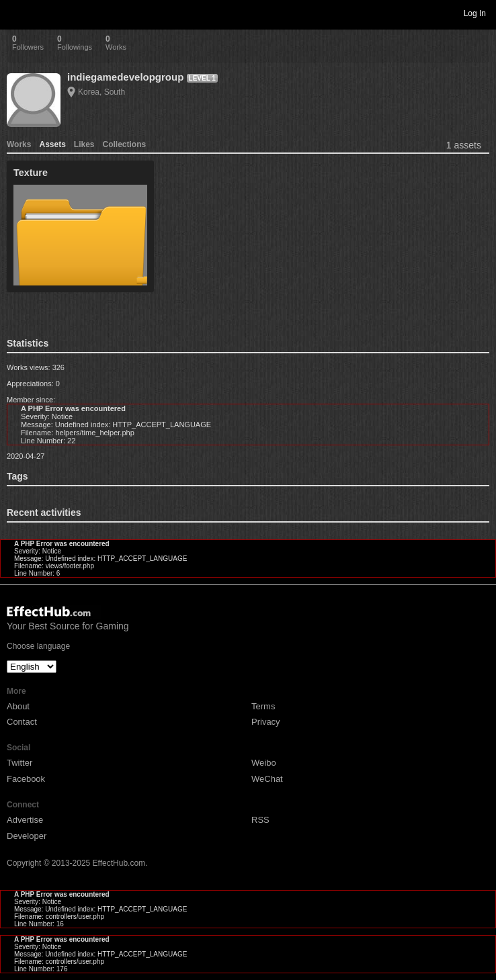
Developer (27, 836)
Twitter (19, 763)
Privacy (266, 722)
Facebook (26, 779)
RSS (260, 820)
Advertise (25, 820)
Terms (263, 706)
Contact (22, 722)
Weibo (264, 763)
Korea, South (101, 92)
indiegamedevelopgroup (125, 77)
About (18, 706)
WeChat (267, 779)
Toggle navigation (16, 13)
